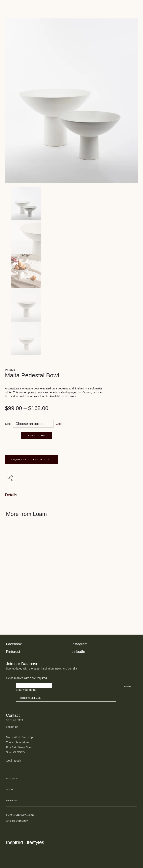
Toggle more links (134, 821)
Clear (59, 424)
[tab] (71, 495)
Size (8, 424)
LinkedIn (78, 652)
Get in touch (14, 761)
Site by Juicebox (17, 821)
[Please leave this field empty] (34, 685)
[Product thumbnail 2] (71, 271)
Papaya (10, 370)
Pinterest (13, 652)
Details (11, 495)
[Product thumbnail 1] (71, 237)
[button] (6, 445)
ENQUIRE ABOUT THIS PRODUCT (31, 460)
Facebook (14, 644)
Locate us (12, 727)
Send (127, 687)
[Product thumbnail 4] (71, 338)
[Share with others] (11, 478)
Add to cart (37, 435)
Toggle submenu (133, 778)
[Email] (66, 698)
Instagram (80, 644)
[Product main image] (71, 203)
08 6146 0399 (15, 720)
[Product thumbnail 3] (71, 305)
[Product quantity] (13, 435)
